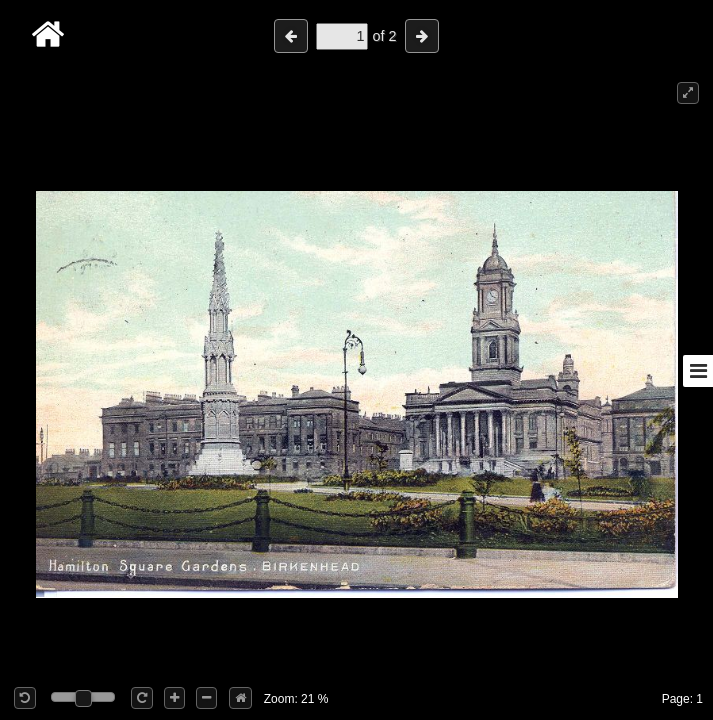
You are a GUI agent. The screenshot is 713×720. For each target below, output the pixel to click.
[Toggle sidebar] (698, 371)
